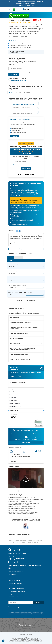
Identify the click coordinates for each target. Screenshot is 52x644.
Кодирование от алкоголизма (17, 591)
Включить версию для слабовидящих (18, 553)
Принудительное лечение (16, 389)
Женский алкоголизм (14, 392)
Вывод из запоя (13, 398)
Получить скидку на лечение (26, 249)
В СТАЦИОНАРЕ (18, 257)
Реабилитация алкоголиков (16, 386)
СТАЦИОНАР (18, 93)
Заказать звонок (26, 168)
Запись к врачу (13, 562)
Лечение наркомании (14, 581)
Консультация (14, 75)
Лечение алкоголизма (17, 382)
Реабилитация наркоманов (16, 583)
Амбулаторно (26, 93)
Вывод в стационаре (15, 403)
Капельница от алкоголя (15, 406)
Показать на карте (26, 625)
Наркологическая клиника (16, 578)
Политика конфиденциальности (16, 571)
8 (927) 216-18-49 (29, 5)
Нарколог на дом (13, 597)
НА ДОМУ (11, 92)
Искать (38, 602)
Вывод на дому (13, 401)
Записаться (15, 136)
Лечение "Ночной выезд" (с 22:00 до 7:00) (20, 292)
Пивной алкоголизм (14, 395)
